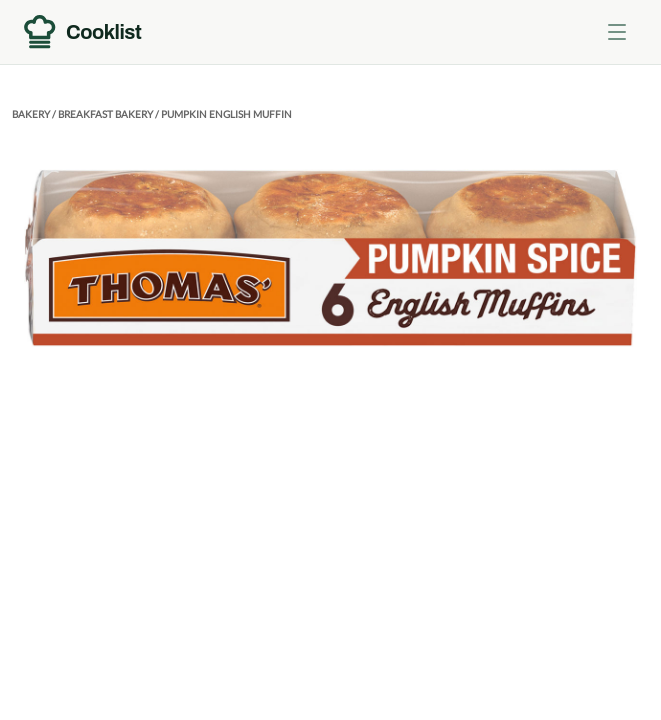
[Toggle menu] (617, 32)
